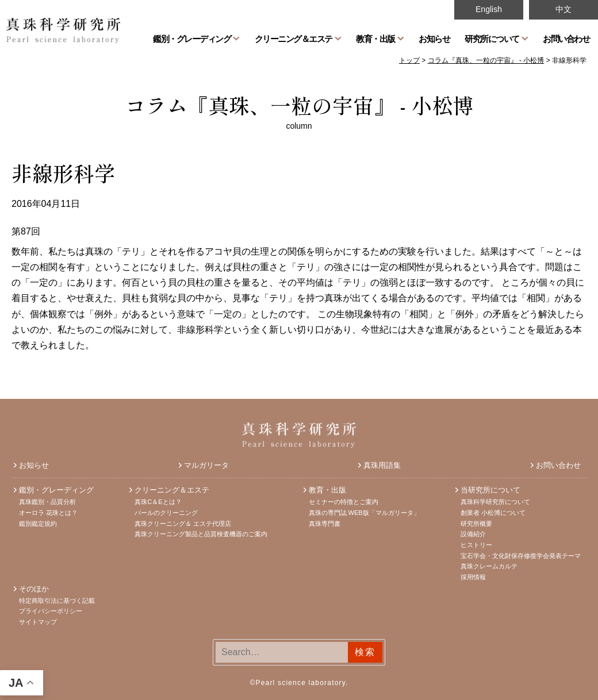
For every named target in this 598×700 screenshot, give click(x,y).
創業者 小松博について (493, 513)
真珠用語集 (382, 465)
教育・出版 (375, 39)
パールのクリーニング (166, 513)
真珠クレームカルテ (489, 566)
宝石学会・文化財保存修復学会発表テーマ (521, 556)
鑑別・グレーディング (192, 39)
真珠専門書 (325, 524)
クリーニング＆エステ (294, 39)
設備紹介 (473, 534)
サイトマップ (38, 622)
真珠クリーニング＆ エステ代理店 (183, 524)
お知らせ (434, 39)
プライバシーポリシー (51, 611)
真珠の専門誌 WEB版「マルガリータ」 (364, 513)
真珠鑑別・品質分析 (47, 502)
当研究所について (490, 490)
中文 (563, 9)
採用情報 (473, 577)
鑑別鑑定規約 (38, 524)
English (489, 9)
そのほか (34, 589)
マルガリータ (206, 465)
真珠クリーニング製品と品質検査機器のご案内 (201, 534)
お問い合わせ (566, 39)
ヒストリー (476, 545)
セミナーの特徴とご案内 (344, 502)
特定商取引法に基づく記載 (57, 601)
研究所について (492, 39)
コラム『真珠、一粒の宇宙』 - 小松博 (299, 105)
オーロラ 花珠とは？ (48, 513)
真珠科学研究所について (495, 502)
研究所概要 (476, 524)
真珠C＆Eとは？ (158, 502)
